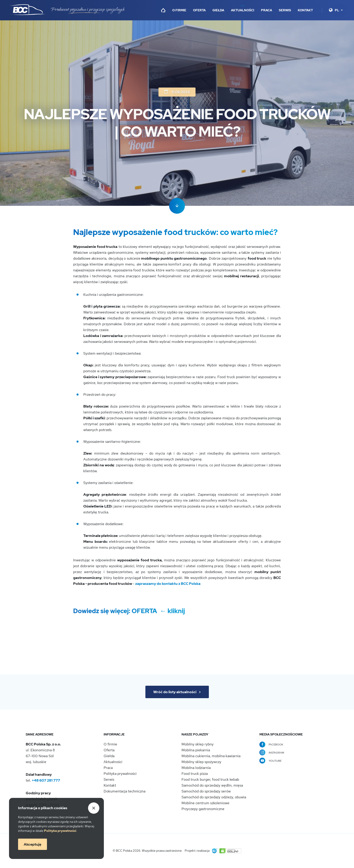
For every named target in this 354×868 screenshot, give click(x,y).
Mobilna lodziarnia (196, 768)
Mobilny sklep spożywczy (201, 762)
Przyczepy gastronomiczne (203, 809)
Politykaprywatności (60, 831)
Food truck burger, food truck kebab (210, 779)
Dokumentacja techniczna (125, 791)
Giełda (218, 10)
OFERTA (145, 611)
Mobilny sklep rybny (198, 744)
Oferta (199, 10)
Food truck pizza (195, 774)
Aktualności (243, 10)
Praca (267, 10)
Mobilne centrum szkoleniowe (205, 803)
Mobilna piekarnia (196, 750)
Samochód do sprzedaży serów (206, 791)
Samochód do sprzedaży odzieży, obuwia (214, 797)
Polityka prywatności (120, 774)
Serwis (285, 10)
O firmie (179, 10)
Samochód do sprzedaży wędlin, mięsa (212, 785)
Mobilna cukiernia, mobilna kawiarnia (211, 756)
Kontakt (305, 10)
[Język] (339, 10)
